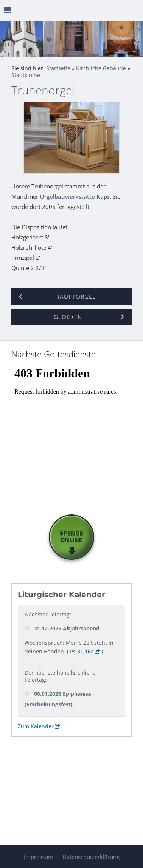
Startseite (58, 68)
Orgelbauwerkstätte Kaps (75, 196)
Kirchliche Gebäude (101, 68)
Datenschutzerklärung (91, 857)
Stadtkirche (26, 75)
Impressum (39, 857)
